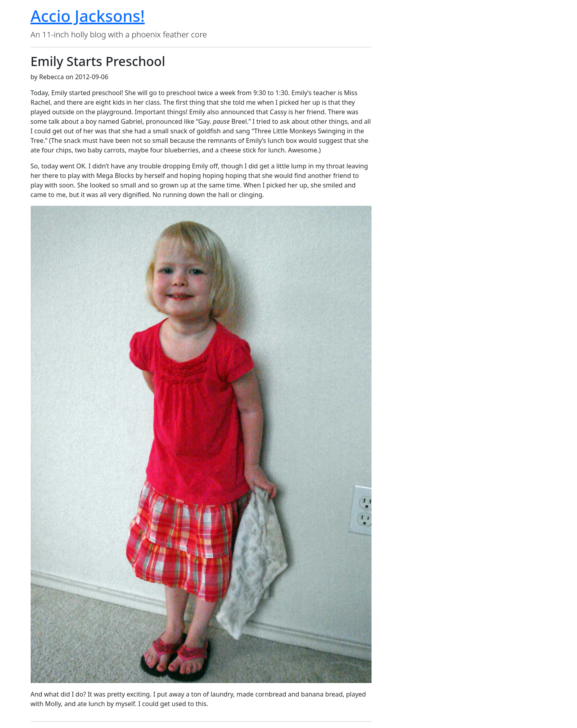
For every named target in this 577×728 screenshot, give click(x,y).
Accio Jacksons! (88, 16)
